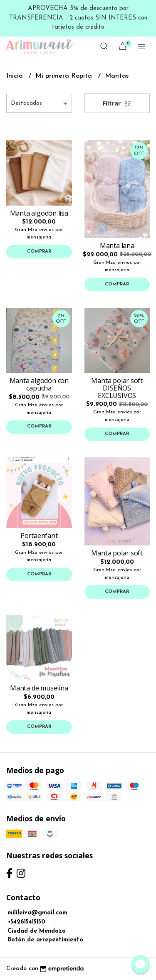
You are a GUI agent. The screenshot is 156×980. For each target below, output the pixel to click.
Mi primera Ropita (65, 76)
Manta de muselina (39, 688)
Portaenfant (39, 535)
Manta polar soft (117, 553)
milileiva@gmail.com (37, 913)
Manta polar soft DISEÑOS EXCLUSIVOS (117, 388)
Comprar (39, 252)
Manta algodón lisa (39, 213)
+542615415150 (26, 922)
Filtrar (117, 103)
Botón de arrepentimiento (45, 940)
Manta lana (117, 246)
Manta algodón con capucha (39, 384)
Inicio (15, 76)
